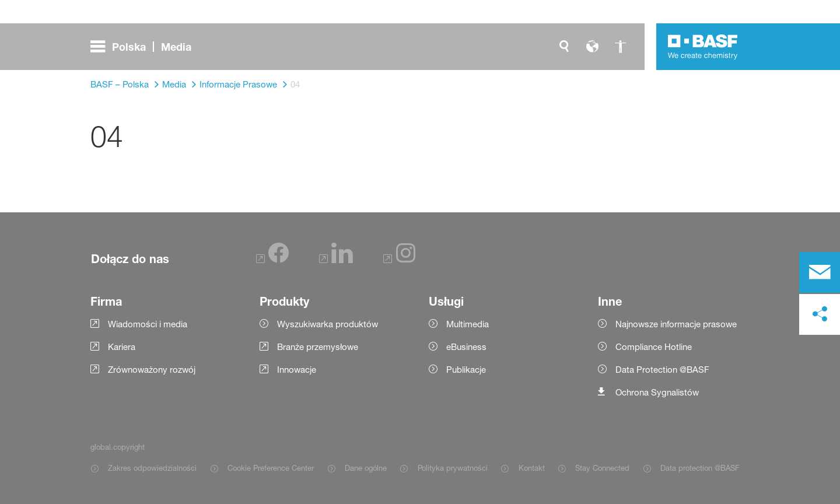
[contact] (820, 272)
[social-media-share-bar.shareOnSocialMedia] (820, 314)
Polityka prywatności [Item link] (453, 468)
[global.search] (564, 47)
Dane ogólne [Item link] (366, 468)
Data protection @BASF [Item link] (700, 468)
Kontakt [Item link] (532, 468)
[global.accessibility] (620, 47)
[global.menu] (146, 47)
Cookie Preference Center (271, 468)
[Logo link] (703, 47)
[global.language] (592, 47)
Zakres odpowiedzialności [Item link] (152, 468)
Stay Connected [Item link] (602, 468)
